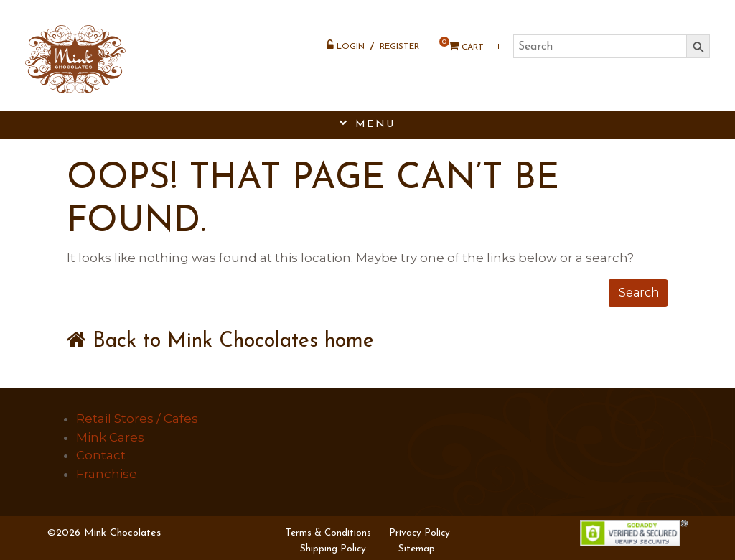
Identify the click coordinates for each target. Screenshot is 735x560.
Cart (461, 46)
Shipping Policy (333, 549)
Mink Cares (110, 437)
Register (399, 47)
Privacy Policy (420, 533)
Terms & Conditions (328, 533)
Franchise (107, 474)
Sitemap (417, 549)
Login (346, 45)
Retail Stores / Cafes (137, 419)
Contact (101, 455)
